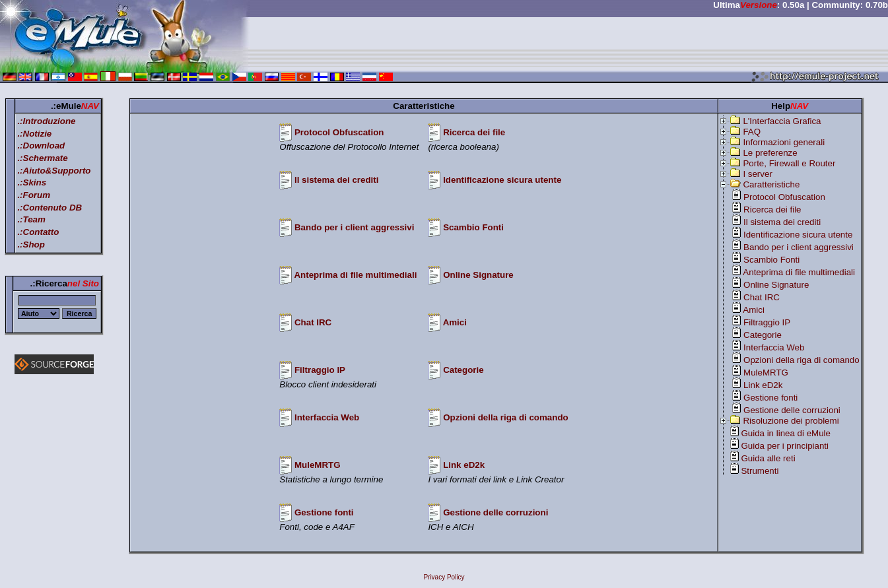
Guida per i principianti (785, 446)
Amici (455, 322)
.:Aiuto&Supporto (54, 171)
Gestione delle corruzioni (495, 512)
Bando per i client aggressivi (354, 227)
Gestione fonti (324, 512)
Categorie (463, 370)
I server (757, 174)
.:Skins (32, 182)
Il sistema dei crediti (336, 180)
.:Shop (31, 245)
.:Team (31, 219)
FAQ (752, 132)
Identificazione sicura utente (502, 180)
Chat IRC (313, 322)
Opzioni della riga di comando (506, 417)
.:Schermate (42, 158)
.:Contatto (38, 232)
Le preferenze (770, 153)
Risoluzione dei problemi (791, 421)
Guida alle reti (768, 458)
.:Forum (34, 195)
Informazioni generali (784, 142)
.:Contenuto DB (50, 208)
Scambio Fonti (473, 227)
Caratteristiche (771, 184)
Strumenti (760, 471)
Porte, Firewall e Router (789, 163)
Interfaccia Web (327, 417)
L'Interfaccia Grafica (782, 121)
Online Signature (478, 275)
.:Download (41, 146)
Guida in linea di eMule (786, 433)
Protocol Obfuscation (339, 132)
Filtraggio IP (320, 370)
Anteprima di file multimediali (355, 275)
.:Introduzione (46, 121)
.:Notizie (34, 134)
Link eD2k (464, 465)
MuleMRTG (318, 465)
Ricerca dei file (474, 132)
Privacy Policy (444, 577)
